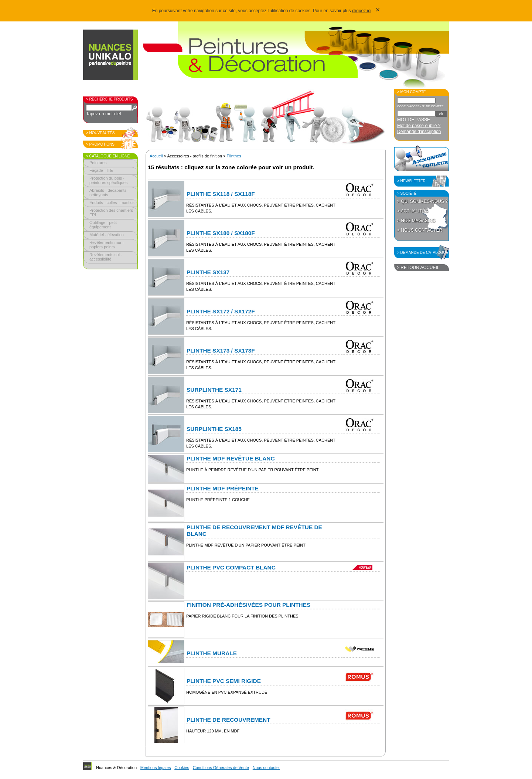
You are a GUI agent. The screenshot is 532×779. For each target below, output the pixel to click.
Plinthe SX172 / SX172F (221, 311)
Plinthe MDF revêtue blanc (231, 458)
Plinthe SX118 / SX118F (221, 194)
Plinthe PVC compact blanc (231, 567)
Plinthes (234, 156)
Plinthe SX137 (208, 272)
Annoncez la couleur (422, 158)
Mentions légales (156, 768)
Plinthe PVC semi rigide (224, 681)
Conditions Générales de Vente (221, 768)
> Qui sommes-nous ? (422, 201)
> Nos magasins (416, 221)
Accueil (156, 156)
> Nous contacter (420, 230)
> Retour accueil (418, 268)
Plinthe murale (212, 653)
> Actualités (413, 211)
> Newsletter (411, 181)
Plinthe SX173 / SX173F (221, 351)
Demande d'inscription (419, 132)
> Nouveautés (100, 133)
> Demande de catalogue (423, 253)
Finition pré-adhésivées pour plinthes (248, 605)
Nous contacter (266, 768)
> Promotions (100, 144)
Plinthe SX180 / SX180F (221, 233)
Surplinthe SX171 (214, 390)
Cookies (182, 768)
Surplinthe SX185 (214, 429)
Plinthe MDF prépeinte (223, 488)
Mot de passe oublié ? (419, 126)
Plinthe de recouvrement (229, 720)
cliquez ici (362, 11)
